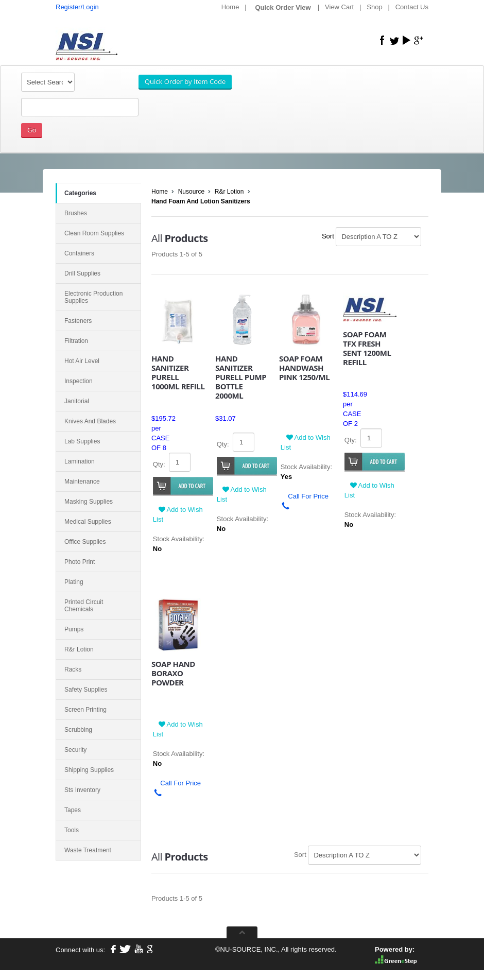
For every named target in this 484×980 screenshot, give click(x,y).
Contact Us (412, 7)
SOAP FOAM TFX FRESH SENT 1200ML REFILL (367, 348)
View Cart (339, 7)
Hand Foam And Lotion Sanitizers (201, 201)
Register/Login (77, 7)
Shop (374, 7)
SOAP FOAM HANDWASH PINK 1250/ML (304, 368)
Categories (80, 193)
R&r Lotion (229, 192)
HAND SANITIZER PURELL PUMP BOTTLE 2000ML (241, 377)
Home (230, 7)
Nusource (191, 192)
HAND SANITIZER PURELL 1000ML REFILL (178, 372)
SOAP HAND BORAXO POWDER (173, 673)
